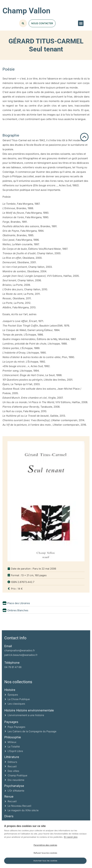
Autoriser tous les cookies (45, 861)
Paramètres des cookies (45, 845)
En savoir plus (71, 837)
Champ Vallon (26, 11)
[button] (81, 23)
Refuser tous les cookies (45, 853)
